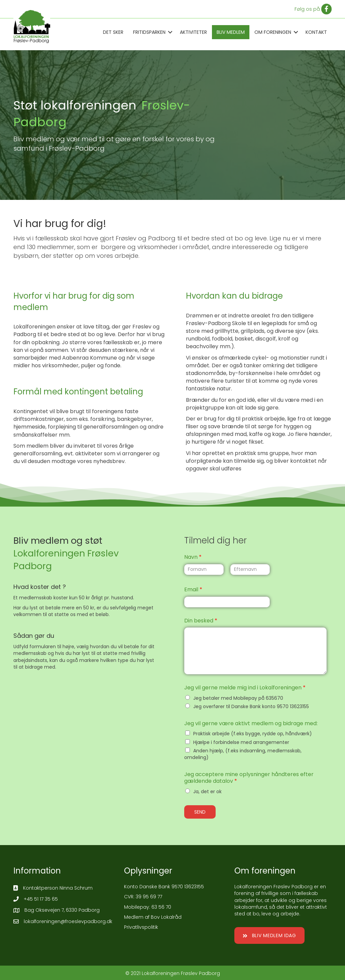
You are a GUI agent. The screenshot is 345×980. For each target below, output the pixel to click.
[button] (269, 935)
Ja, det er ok (207, 791)
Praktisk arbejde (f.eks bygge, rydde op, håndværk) (253, 734)
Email (193, 590)
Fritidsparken (149, 32)
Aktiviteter (193, 32)
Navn (193, 557)
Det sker (113, 32)
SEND (200, 812)
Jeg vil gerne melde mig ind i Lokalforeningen (245, 688)
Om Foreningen (273, 32)
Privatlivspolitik (141, 927)
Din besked (201, 621)
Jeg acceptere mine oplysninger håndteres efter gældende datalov (249, 778)
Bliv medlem (231, 32)
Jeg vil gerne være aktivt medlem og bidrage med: (251, 724)
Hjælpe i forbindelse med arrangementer (241, 742)
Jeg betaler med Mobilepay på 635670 (238, 698)
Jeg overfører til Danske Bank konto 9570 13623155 (251, 706)
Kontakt (316, 32)
